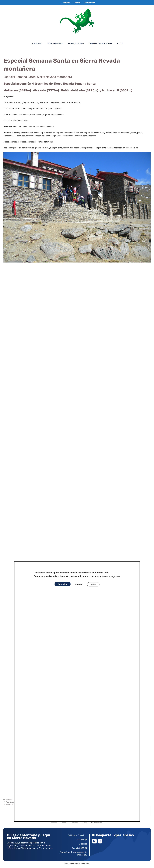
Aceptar (62, 584)
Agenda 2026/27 (80, 848)
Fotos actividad (12, 142)
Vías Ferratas (55, 44)
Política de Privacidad (78, 835)
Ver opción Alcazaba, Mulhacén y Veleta (36, 127)
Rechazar (79, 584)
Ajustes (94, 584)
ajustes (117, 576)
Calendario (89, 3)
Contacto (65, 3)
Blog (120, 44)
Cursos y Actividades (100, 44)
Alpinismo (37, 44)
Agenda (9, 799)
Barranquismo (76, 44)
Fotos (76, 3)
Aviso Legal (82, 840)
